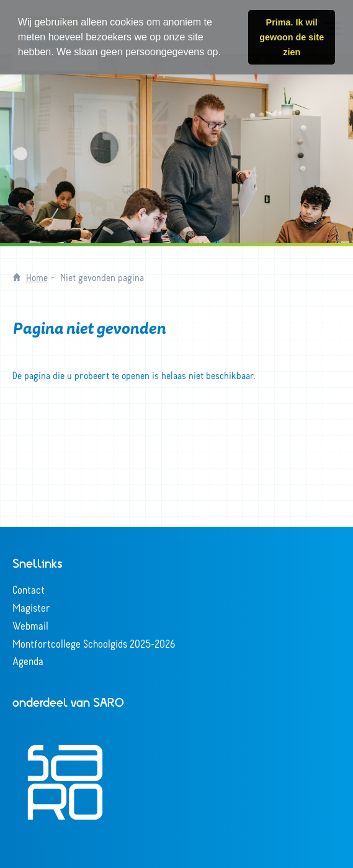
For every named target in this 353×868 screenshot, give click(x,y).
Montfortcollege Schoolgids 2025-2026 (94, 643)
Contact (29, 589)
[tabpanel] (176, 150)
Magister (31, 607)
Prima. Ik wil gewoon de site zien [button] (292, 37)
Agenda (28, 661)
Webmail (30, 625)
